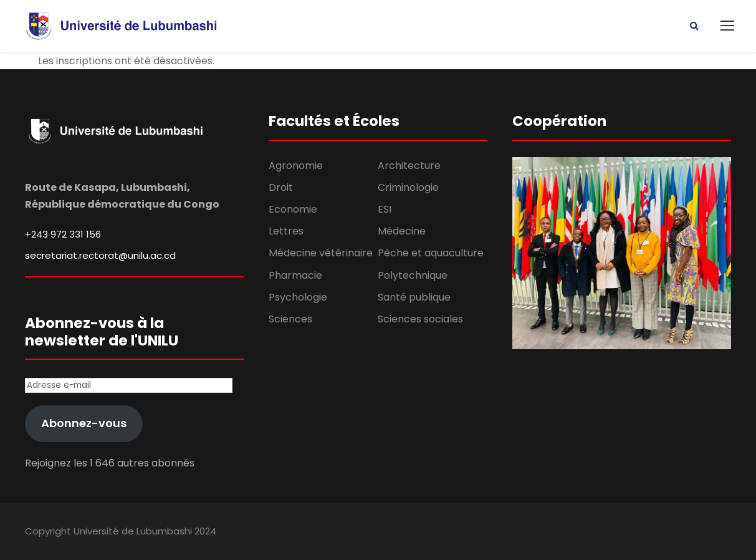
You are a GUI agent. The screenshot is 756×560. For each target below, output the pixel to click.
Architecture (409, 166)
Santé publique (414, 297)
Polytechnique (413, 275)
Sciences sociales (420, 319)
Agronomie (296, 166)
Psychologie (298, 297)
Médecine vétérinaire (321, 253)
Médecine (402, 231)
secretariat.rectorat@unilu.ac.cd (100, 255)
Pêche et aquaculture (431, 253)
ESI (385, 209)
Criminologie (408, 187)
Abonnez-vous (84, 423)
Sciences (290, 319)
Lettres (286, 231)
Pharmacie (295, 275)
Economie (293, 209)
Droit (281, 187)
